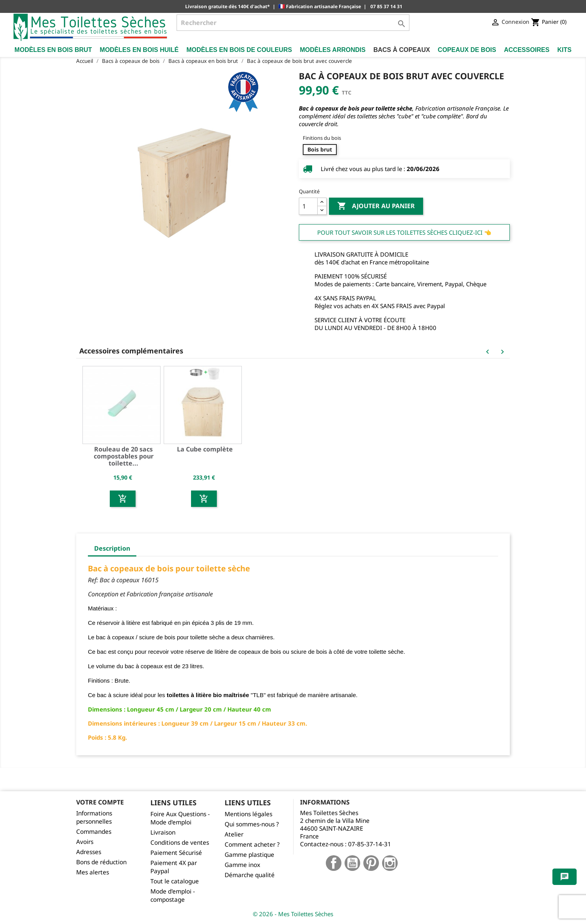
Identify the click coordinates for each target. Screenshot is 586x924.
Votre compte (100, 802)
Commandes (94, 832)
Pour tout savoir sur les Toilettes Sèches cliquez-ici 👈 (404, 232)
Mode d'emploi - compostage (173, 895)
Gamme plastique (249, 855)
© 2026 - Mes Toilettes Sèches (293, 914)
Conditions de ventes (180, 843)
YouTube (352, 863)
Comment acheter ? (252, 845)
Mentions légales (248, 814)
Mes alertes (93, 872)
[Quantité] (308, 206)
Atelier (234, 834)
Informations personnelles (94, 817)
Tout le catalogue (175, 881)
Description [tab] (112, 548)
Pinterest (371, 863)
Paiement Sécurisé (176, 853)
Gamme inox (242, 865)
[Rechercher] (293, 23)
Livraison (163, 832)
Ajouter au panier (376, 206)
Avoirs (85, 842)
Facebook (334, 863)
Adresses (89, 852)
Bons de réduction (101, 862)
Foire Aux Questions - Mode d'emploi (180, 818)
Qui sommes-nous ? (252, 824)
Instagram (390, 863)
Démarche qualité (250, 875)
